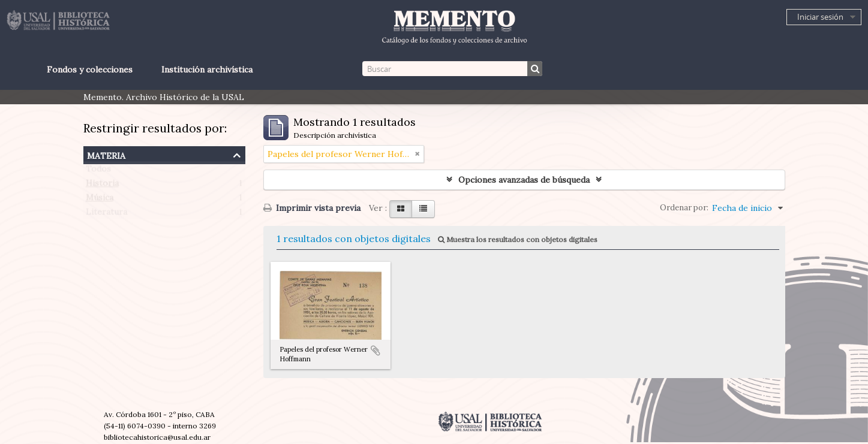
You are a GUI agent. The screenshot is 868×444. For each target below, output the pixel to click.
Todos (98, 171)
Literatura (106, 215)
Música (100, 200)
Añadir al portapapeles (376, 351)
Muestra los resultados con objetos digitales (518, 239)
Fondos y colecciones (90, 70)
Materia (106, 154)
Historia (102, 186)
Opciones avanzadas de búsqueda (524, 180)
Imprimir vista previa (312, 208)
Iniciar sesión (820, 17)
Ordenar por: (684, 208)
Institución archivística (207, 70)
